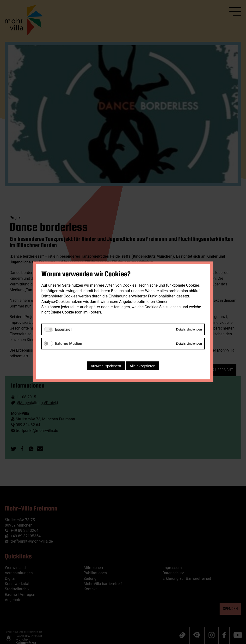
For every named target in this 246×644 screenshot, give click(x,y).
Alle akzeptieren (143, 366)
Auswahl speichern (106, 366)
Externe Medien (69, 344)
